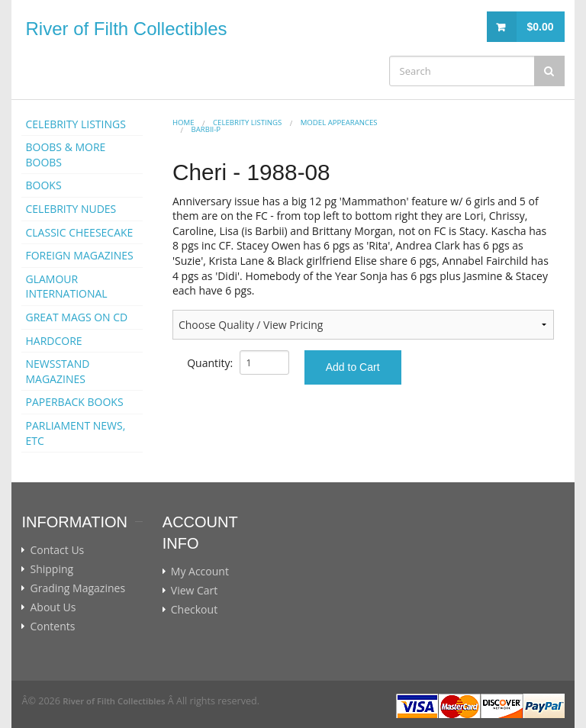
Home (184, 122)
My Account (200, 572)
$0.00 (540, 27)
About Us (53, 607)
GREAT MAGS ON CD (76, 317)
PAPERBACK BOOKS (74, 402)
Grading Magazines (77, 588)
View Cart (195, 591)
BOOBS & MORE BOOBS (65, 155)
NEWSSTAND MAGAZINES (57, 371)
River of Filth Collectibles (126, 29)
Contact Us (57, 550)
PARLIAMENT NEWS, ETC (75, 433)
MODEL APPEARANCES (339, 122)
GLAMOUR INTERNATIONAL (66, 287)
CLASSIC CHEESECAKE (79, 232)
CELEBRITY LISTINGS (75, 124)
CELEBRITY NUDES (71, 209)
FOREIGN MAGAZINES (79, 255)
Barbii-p (206, 129)
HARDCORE (53, 341)
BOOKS (43, 185)
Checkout (194, 610)
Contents (52, 627)
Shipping (52, 569)
